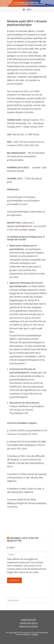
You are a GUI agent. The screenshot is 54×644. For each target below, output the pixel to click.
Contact (35, 634)
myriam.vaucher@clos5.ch (20, 226)
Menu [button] (29, 10)
